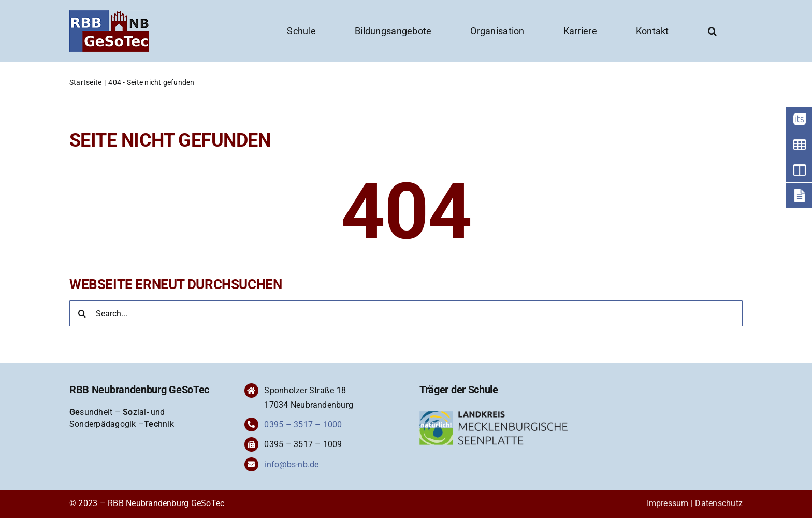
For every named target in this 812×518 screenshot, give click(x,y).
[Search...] (406, 313)
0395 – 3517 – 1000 (303, 425)
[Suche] (82, 313)
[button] (712, 31)
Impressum (668, 503)
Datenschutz (719, 503)
